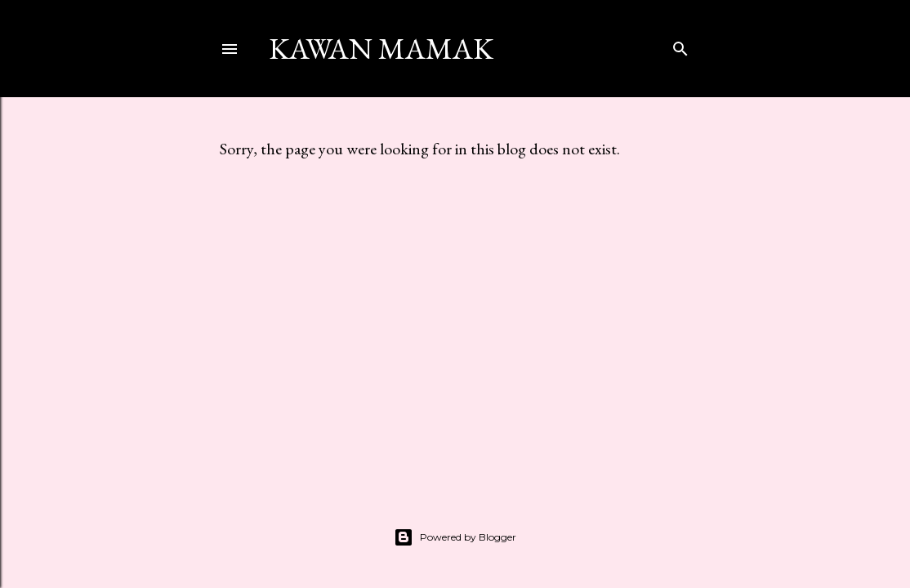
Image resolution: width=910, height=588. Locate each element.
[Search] (680, 45)
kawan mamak (381, 49)
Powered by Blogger (455, 537)
